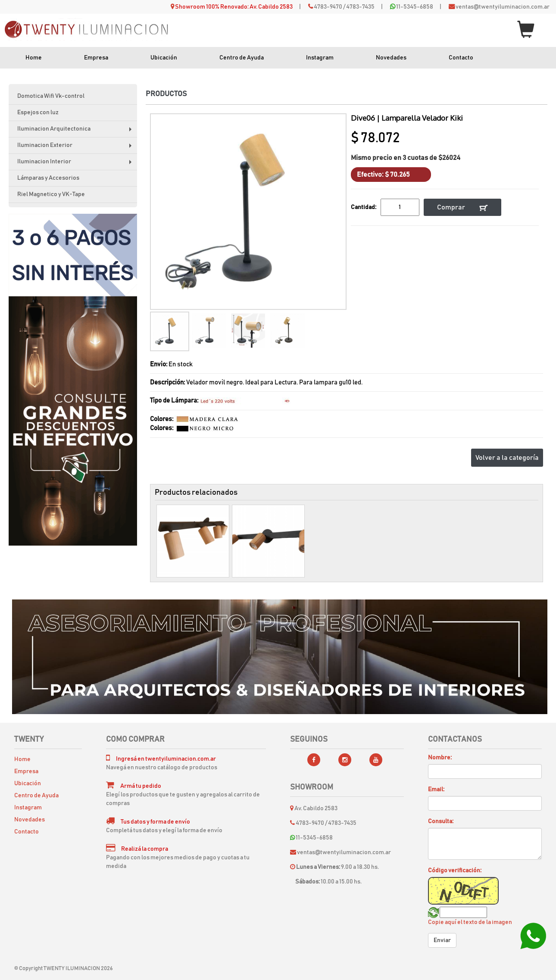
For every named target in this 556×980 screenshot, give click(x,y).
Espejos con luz (38, 112)
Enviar (442, 940)
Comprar (462, 208)
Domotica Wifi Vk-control (51, 96)
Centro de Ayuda (242, 58)
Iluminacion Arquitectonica (76, 132)
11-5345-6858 (415, 7)
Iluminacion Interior (76, 164)
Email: (436, 790)
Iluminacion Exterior (76, 148)
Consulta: (441, 821)
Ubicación (164, 58)
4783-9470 (328, 7)
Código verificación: (455, 871)
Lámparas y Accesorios (48, 178)
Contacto (461, 58)
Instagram (320, 58)
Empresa (96, 58)
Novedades (391, 58)
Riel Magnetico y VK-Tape (51, 194)
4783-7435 (360, 7)
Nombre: (440, 758)
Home (34, 58)
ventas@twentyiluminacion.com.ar (503, 7)
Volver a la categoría (507, 458)
